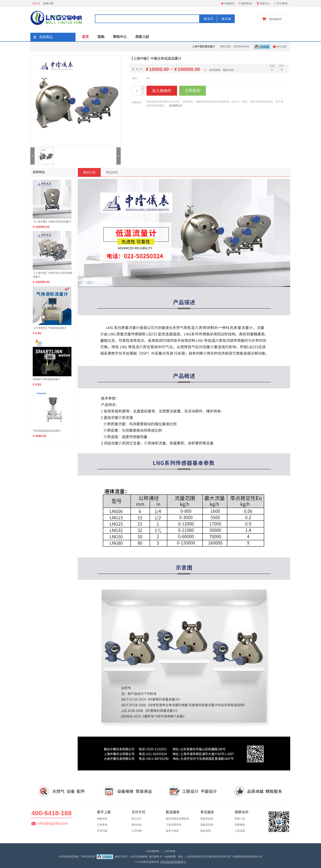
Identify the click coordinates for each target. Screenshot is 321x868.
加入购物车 (162, 91)
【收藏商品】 (176, 106)
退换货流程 (207, 825)
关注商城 (282, 4)
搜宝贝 (209, 19)
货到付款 (137, 825)
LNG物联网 (152, 851)
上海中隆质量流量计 (204, 47)
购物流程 (102, 819)
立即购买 (193, 91)
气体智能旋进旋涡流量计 (47, 431)
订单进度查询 (174, 825)
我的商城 (246, 4)
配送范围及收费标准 (177, 819)
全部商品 (43, 37)
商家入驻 (142, 37)
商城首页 (228, 3)
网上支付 (137, 819)
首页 (85, 37)
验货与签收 (172, 831)
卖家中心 (263, 3)
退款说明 (205, 831)
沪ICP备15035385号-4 (173, 862)
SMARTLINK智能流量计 (46, 379)
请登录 (36, 3)
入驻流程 (240, 831)
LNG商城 (170, 851)
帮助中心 (120, 37)
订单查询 (102, 825)
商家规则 (240, 825)
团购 (101, 37)
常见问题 (102, 831)
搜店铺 (226, 19)
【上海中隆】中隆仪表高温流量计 (52, 222)
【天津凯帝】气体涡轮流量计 (49, 328)
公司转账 (137, 831)
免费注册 (48, 3)
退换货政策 (207, 819)
